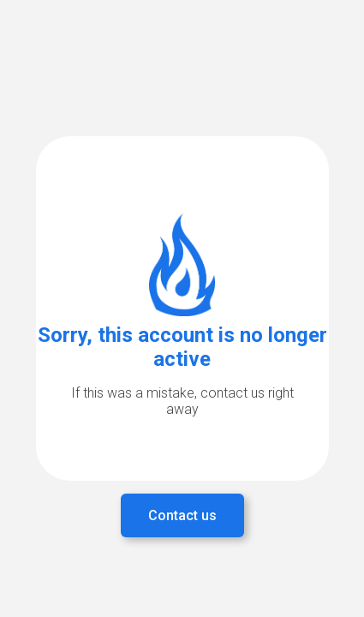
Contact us (182, 515)
